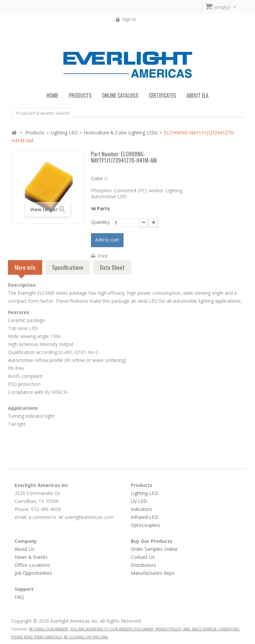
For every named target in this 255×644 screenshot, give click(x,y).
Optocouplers (145, 525)
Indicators (141, 509)
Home (52, 95)
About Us (25, 549)
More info (25, 269)
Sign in (129, 19)
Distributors (143, 565)
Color (97, 178)
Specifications (68, 267)
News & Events (31, 557)
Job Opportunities (33, 573)
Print (103, 256)
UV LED (139, 501)
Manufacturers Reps (153, 573)
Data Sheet (112, 267)
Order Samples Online (154, 549)
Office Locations (32, 565)
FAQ (19, 597)
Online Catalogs (120, 95)
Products (35, 133)
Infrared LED (144, 517)
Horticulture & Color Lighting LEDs (121, 133)
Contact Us (143, 557)
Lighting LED (64, 133)
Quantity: (101, 222)
